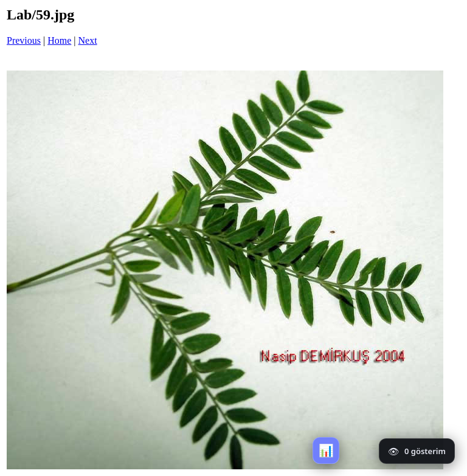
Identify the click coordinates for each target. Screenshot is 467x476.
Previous (24, 40)
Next (88, 40)
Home (59, 40)
